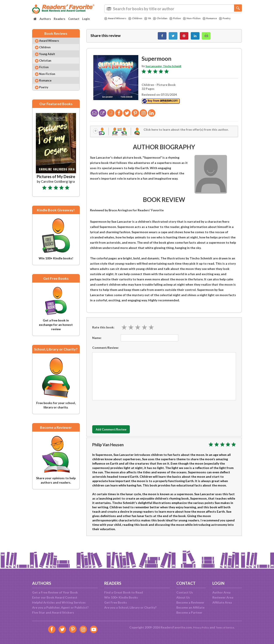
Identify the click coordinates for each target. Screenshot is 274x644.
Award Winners (117, 18)
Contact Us (185, 592)
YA (153, 18)
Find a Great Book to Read (124, 592)
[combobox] (173, 9)
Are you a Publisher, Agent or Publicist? (60, 607)
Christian (166, 18)
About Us (183, 597)
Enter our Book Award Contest (55, 597)
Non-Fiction (202, 18)
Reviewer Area (223, 597)
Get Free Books (116, 602)
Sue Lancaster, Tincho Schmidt (168, 68)
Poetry (111, 22)
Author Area (221, 592)
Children (139, 18)
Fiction (183, 18)
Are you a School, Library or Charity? (130, 607)
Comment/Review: (106, 352)
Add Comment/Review (118, 434)
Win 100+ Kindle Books (121, 597)
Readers (60, 19)
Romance (222, 18)
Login (86, 19)
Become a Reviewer (190, 602)
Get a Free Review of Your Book (55, 592)
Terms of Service (227, 627)
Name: (97, 342)
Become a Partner (189, 612)
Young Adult (51, 59)
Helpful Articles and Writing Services (59, 602)
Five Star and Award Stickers (53, 612)
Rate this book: (103, 331)
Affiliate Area (222, 602)
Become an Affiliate (190, 607)
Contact (74, 19)
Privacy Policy (198, 627)
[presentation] (125, 416)
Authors (45, 19)
